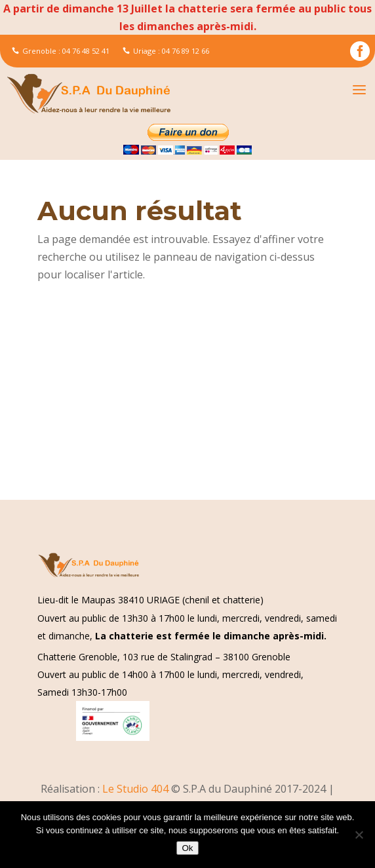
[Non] (359, 835)
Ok (187, 848)
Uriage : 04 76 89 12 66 (166, 51)
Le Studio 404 (137, 789)
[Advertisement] (187, 403)
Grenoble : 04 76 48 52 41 (61, 51)
